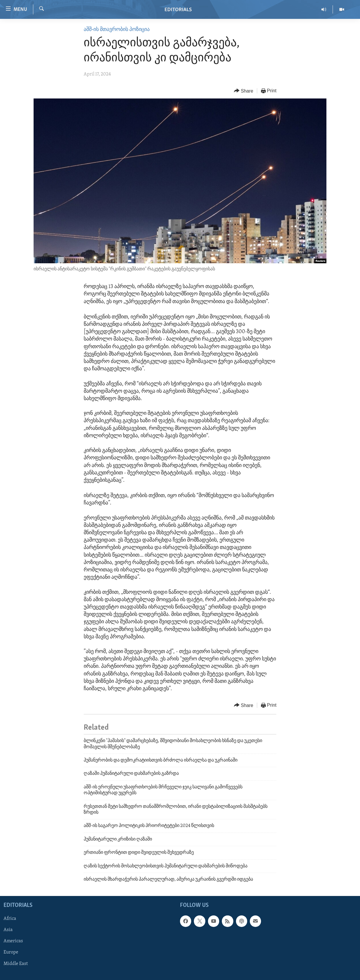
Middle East (16, 964)
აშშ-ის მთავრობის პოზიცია (117, 30)
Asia (8, 930)
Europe (11, 953)
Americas (13, 941)
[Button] (244, 91)
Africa (10, 919)
